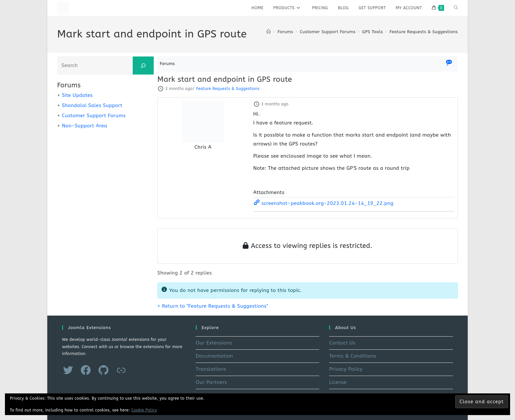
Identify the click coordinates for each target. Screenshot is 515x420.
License (338, 382)
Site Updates (77, 95)
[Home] (269, 32)
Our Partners (211, 382)
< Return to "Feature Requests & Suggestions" (213, 306)
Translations (211, 369)
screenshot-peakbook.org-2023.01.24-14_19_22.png (323, 203)
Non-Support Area (84, 126)
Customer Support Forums (94, 116)
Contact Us (342, 343)
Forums (168, 64)
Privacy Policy (346, 369)
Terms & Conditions (353, 356)
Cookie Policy (144, 410)
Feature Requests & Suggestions (424, 32)
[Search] (143, 66)
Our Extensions (214, 343)
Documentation (214, 356)
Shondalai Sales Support (92, 105)
